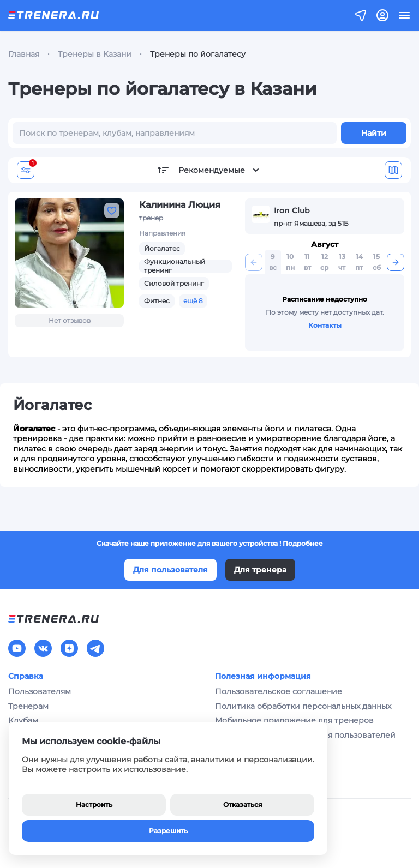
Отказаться (243, 804)
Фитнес (157, 301)
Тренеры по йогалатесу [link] (198, 54)
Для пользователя (170, 570)
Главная (24, 54)
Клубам (23, 720)
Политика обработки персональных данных (303, 706)
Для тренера (260, 570)
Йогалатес (162, 248)
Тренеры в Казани (95, 54)
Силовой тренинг (174, 283)
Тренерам (28, 706)
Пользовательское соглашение (279, 691)
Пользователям (40, 691)
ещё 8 (193, 301)
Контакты (325, 325)
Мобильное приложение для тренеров (294, 720)
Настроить (94, 804)
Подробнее (303, 543)
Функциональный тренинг (175, 266)
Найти (374, 133)
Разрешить (168, 831)
